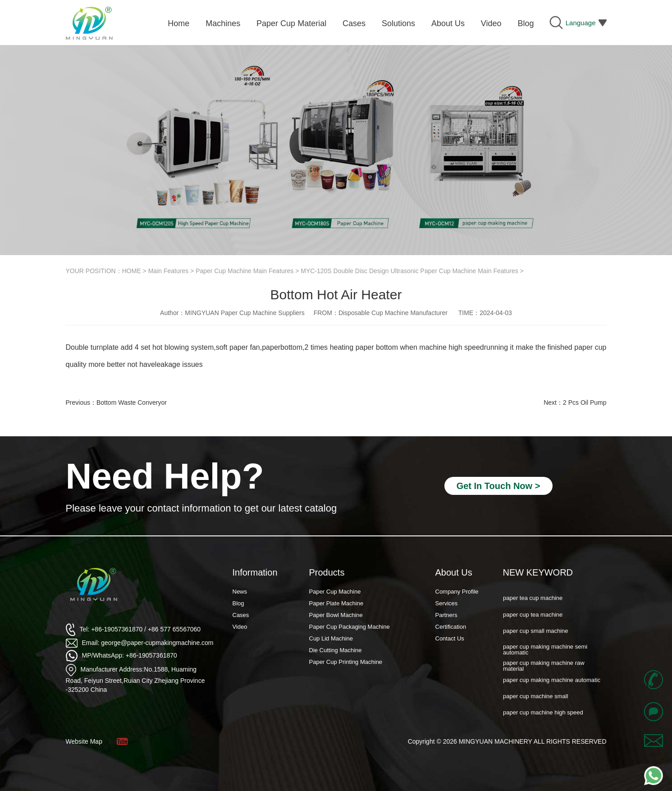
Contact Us (450, 638)
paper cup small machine (536, 636)
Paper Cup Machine (335, 592)
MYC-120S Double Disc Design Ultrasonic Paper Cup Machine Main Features (409, 271)
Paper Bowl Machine (336, 615)
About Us (454, 572)
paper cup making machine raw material (544, 671)
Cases (241, 615)
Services (447, 603)
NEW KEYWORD (538, 572)
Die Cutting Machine (336, 650)
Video (240, 627)
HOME (132, 271)
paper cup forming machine (539, 587)
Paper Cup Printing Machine (346, 662)
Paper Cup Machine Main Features (245, 271)
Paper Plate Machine (336, 603)
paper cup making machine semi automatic (545, 654)
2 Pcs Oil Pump (585, 402)
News (240, 592)
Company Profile (457, 592)
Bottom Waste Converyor (132, 402)
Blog (238, 603)
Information (255, 572)
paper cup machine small (536, 701)
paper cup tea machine (533, 620)
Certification (451, 627)
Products (327, 572)
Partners (446, 615)
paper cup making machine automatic (552, 685)
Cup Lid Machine (331, 638)
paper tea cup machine (533, 603)
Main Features (168, 271)
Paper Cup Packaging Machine (350, 627)
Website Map (84, 741)
